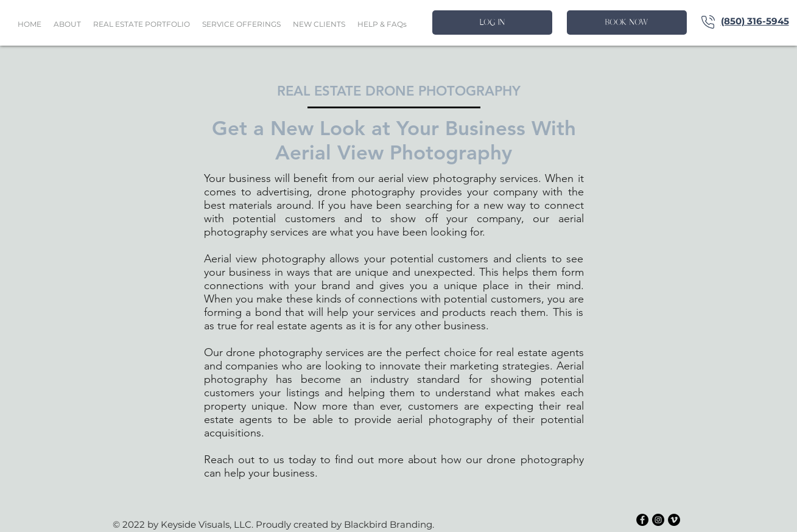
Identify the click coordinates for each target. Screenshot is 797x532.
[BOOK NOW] (627, 23)
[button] (142, 24)
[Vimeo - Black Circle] (674, 520)
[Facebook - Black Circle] (642, 520)
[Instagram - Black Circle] (658, 520)
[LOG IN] (492, 23)
